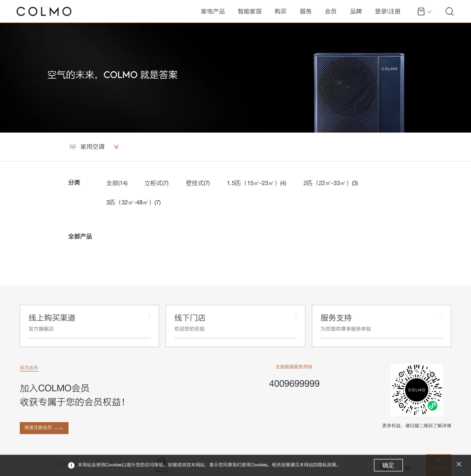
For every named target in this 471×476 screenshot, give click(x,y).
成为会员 (29, 368)
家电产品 (213, 11)
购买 (281, 11)
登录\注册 (388, 11)
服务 (306, 11)
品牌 (356, 11)
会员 (331, 11)
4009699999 (294, 383)
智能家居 (250, 11)
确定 (388, 465)
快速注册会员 (38, 427)
